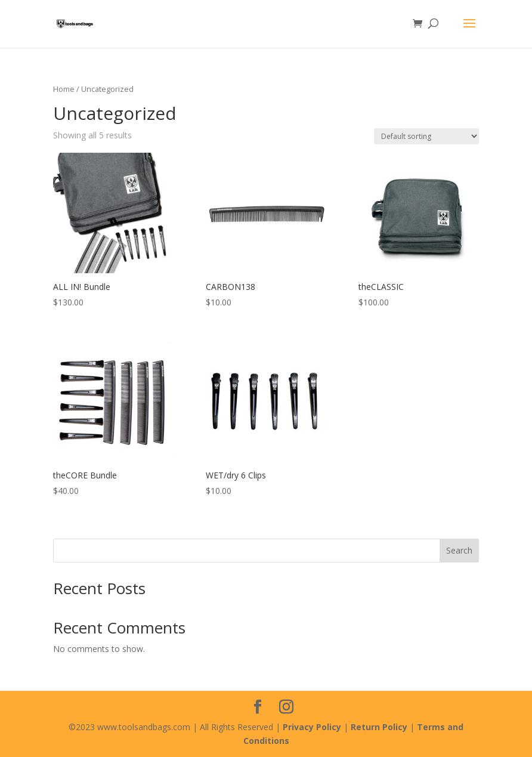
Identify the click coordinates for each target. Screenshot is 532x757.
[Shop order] (426, 136)
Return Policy (379, 727)
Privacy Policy (312, 727)
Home (64, 89)
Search (459, 550)
